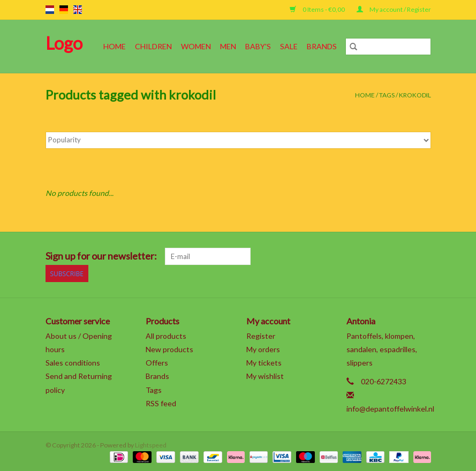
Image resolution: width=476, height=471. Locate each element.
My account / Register (394, 9)
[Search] (388, 47)
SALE (289, 46)
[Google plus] (347, 256)
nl (50, 10)
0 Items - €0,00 (318, 9)
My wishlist (265, 376)
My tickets (264, 363)
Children (153, 46)
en (78, 10)
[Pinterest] (366, 256)
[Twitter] (329, 256)
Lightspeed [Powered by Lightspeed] (151, 445)
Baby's (258, 46)
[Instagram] (422, 256)
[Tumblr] (404, 256)
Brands (322, 46)
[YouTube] (385, 256)
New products (169, 349)
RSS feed (161, 403)
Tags (387, 95)
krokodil (415, 95)
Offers (157, 363)
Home (115, 46)
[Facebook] (310, 256)
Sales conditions (73, 363)
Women (196, 46)
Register (261, 336)
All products (166, 336)
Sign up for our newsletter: (101, 256)
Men (228, 46)
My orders (263, 349)
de (64, 10)
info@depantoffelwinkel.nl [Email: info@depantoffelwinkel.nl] (390, 409)
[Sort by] (238, 140)
